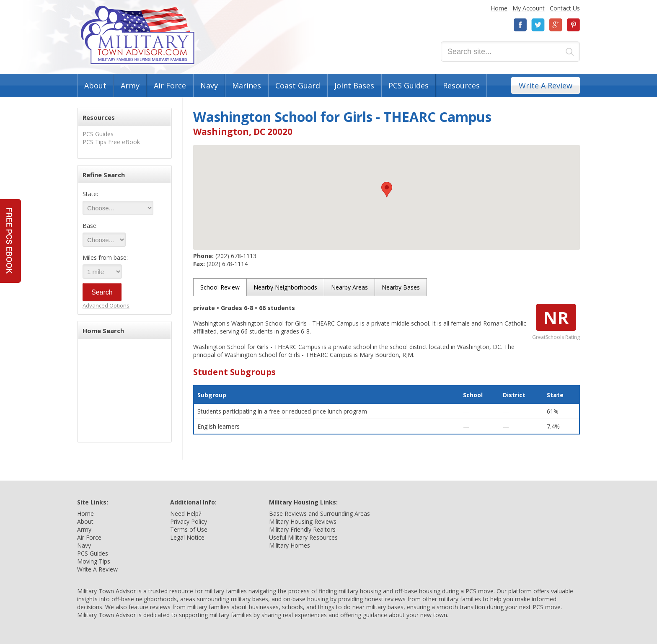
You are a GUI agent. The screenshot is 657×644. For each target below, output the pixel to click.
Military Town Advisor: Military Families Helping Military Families (138, 35)
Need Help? (186, 513)
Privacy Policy (189, 521)
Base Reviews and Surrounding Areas (319, 513)
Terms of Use (189, 529)
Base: (90, 226)
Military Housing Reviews (303, 521)
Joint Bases (354, 85)
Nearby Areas (349, 287)
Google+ (556, 25)
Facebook (520, 25)
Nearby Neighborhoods (285, 287)
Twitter (538, 25)
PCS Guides (409, 85)
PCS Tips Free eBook (111, 142)
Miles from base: (105, 257)
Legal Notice (187, 537)
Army (130, 85)
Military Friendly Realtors (302, 529)
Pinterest (573, 25)
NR (556, 317)
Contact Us (565, 8)
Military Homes (290, 545)
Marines (247, 85)
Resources (461, 85)
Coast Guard (298, 85)
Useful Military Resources (303, 537)
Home (499, 8)
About (95, 85)
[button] (387, 190)
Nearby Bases (401, 287)
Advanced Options (106, 305)
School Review (220, 287)
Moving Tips (94, 561)
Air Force (170, 85)
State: (90, 194)
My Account (529, 8)
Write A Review (546, 85)
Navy (209, 85)
